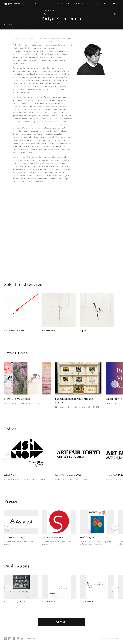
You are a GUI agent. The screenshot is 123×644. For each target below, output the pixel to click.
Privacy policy (31, 639)
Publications (82, 4)
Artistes (62, 4)
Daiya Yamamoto (22, 25)
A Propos (37, 4)
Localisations (95, 4)
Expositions (49, 4)
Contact (107, 4)
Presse (71, 4)
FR (114, 4)
